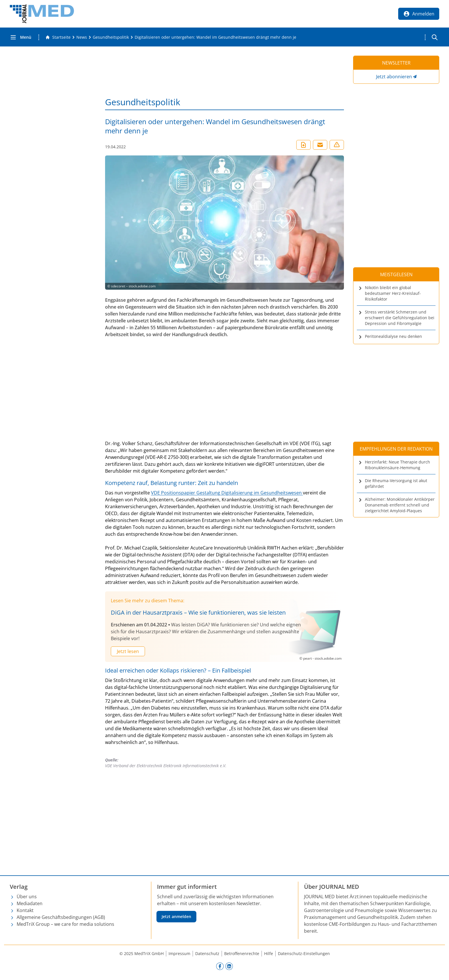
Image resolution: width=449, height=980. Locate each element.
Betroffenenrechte (242, 953)
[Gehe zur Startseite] (58, 37)
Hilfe (269, 953)
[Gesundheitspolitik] (111, 37)
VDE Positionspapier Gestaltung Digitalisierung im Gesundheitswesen (227, 493)
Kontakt (25, 910)
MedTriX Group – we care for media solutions (65, 924)
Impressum (179, 953)
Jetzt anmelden (176, 916)
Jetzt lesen (128, 651)
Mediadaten (30, 903)
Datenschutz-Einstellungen (304, 953)
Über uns (27, 897)
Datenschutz (207, 953)
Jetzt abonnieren (394, 77)
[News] (82, 37)
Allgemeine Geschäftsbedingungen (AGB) (61, 917)
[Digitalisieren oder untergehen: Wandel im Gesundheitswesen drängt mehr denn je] (215, 37)
